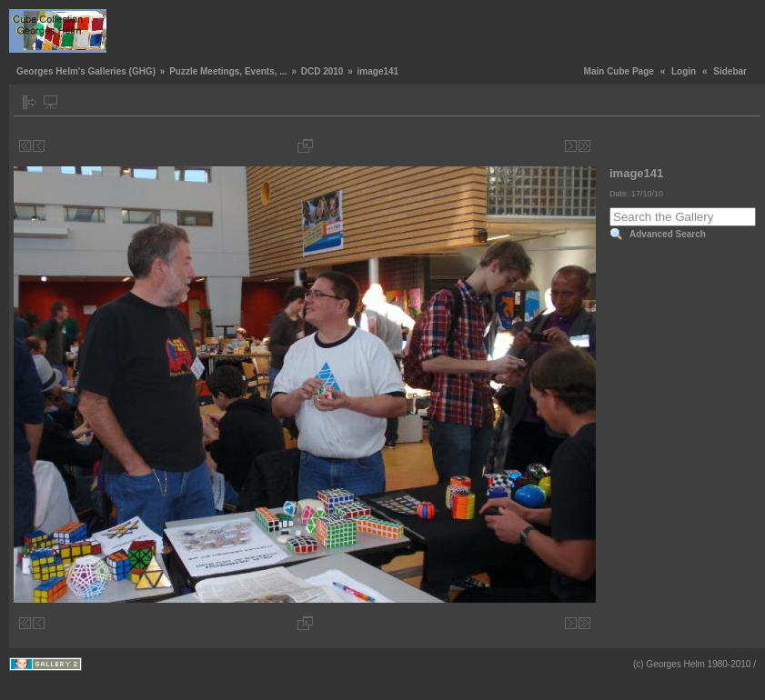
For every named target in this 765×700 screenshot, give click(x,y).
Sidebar (730, 71)
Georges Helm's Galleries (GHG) (86, 71)
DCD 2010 (322, 71)
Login (684, 71)
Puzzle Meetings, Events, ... (228, 71)
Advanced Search (668, 234)
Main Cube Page (619, 71)
